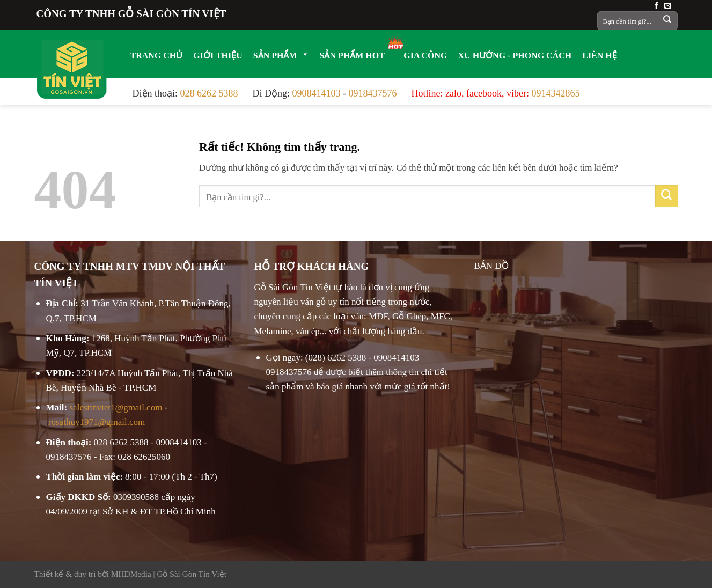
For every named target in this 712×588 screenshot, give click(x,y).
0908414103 (317, 92)
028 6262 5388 (209, 92)
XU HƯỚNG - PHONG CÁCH (515, 54)
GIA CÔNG (425, 54)
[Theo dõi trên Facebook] (656, 5)
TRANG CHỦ (157, 54)
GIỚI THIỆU (218, 54)
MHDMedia (131, 573)
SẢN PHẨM (281, 54)
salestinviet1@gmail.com (116, 406)
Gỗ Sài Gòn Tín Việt (192, 573)
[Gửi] (667, 21)
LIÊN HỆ (600, 54)
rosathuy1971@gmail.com (97, 420)
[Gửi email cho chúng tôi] (668, 5)
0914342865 (555, 92)
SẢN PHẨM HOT (352, 54)
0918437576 (373, 92)
